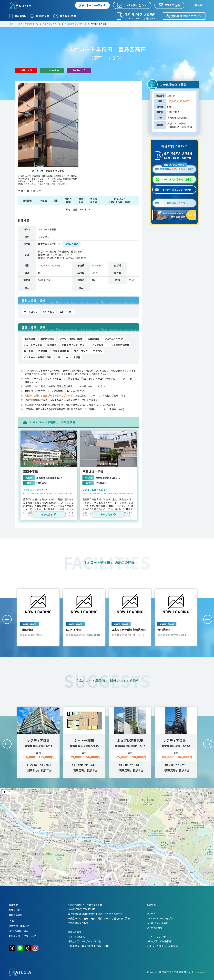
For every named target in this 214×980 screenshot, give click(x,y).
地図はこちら (71, 244)
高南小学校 (31, 471)
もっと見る (49, 514)
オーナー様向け (92, 5)
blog (11, 920)
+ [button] (5, 792)
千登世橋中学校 (93, 471)
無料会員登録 (16, 915)
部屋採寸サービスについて (22, 936)
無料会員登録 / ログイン (184, 16)
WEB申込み (169, 5)
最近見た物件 (65, 16)
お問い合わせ (16, 910)
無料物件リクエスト (171, 203)
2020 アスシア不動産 (172, 972)
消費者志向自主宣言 (19, 926)
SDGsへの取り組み (18, 931)
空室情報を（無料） (175, 168)
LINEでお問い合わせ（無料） (177, 179)
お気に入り (40, 16)
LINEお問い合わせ (132, 5)
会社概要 (17, 16)
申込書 (199, 5)
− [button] (9, 792)
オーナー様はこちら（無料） (174, 190)
